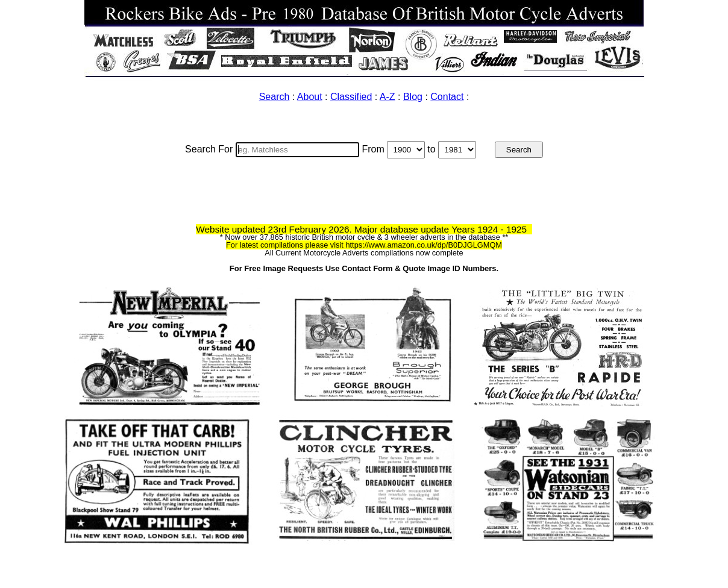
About (310, 97)
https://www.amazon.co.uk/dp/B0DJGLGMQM (424, 245)
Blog (413, 97)
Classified (351, 97)
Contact (447, 97)
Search (275, 97)
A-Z (388, 97)
